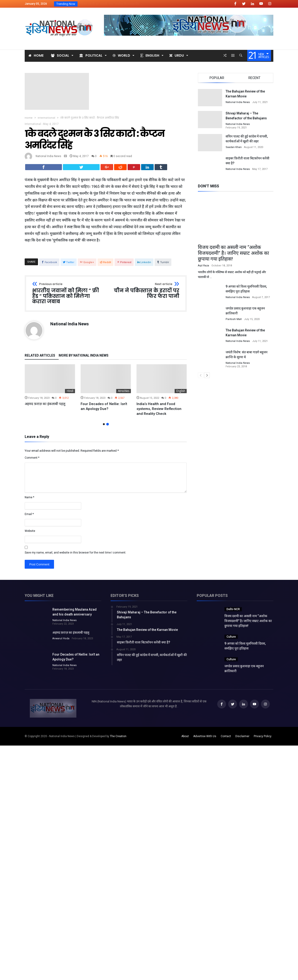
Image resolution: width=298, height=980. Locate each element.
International (46, 118)
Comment (32, 461)
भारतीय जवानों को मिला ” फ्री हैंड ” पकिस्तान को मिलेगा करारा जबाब (67, 297)
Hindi (126, 394)
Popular (217, 78)
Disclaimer (242, 739)
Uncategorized (64, 394)
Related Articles (40, 359)
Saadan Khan (234, 147)
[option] (50, 391)
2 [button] (108, 427)
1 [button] (104, 427)
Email (29, 517)
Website (30, 534)
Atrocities (179, 394)
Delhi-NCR (233, 612)
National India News (48, 156)
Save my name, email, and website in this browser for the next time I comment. (75, 556)
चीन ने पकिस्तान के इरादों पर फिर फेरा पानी (144, 294)
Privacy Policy (263, 739)
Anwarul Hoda (61, 642)
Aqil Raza (203, 266)
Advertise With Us (205, 739)
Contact (226, 739)
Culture (231, 640)
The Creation (118, 739)
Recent (254, 78)
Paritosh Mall (234, 319)
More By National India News (84, 359)
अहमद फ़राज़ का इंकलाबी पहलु (101, 407)
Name (29, 501)
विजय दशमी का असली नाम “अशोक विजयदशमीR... (110, 4)
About (185, 739)
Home (29, 118)
